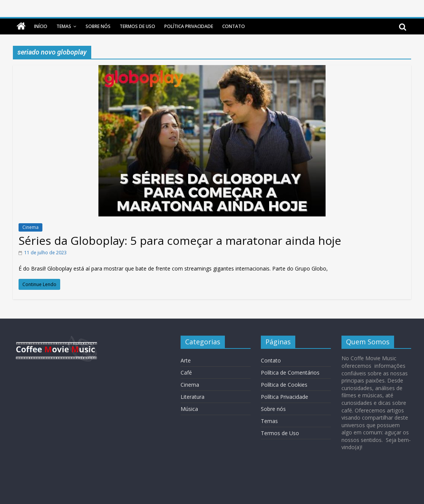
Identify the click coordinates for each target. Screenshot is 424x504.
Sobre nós (98, 26)
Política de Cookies (284, 385)
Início (41, 26)
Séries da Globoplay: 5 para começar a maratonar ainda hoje (180, 240)
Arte (186, 360)
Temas (64, 26)
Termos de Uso (137, 26)
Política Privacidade (189, 26)
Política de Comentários (290, 373)
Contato (234, 26)
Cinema (30, 227)
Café (186, 373)
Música (189, 409)
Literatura (193, 397)
